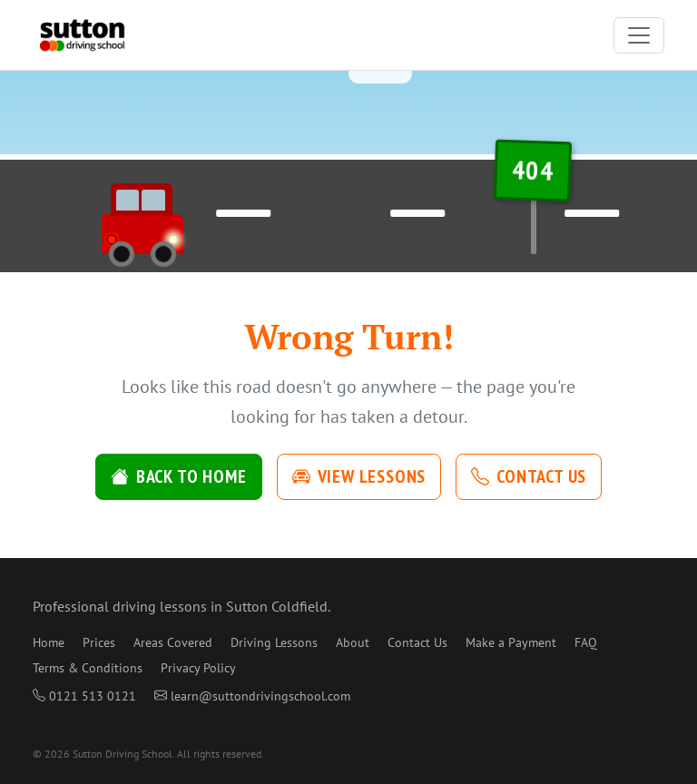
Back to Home (179, 476)
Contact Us (529, 476)
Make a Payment (511, 642)
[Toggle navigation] (639, 35)
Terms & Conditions (88, 668)
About (353, 642)
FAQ (586, 642)
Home (49, 642)
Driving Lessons (274, 642)
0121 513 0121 (84, 696)
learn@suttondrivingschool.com (252, 696)
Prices (99, 642)
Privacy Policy (198, 668)
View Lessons (359, 476)
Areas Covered (173, 642)
